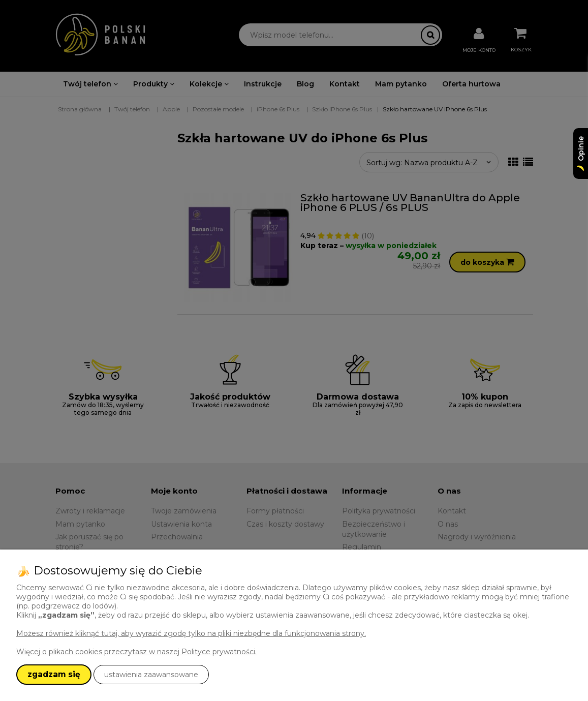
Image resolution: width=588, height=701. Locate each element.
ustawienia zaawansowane (151, 675)
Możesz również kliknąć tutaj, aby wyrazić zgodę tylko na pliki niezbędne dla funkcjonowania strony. (191, 633)
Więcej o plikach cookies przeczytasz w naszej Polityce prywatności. (136, 652)
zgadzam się (54, 674)
